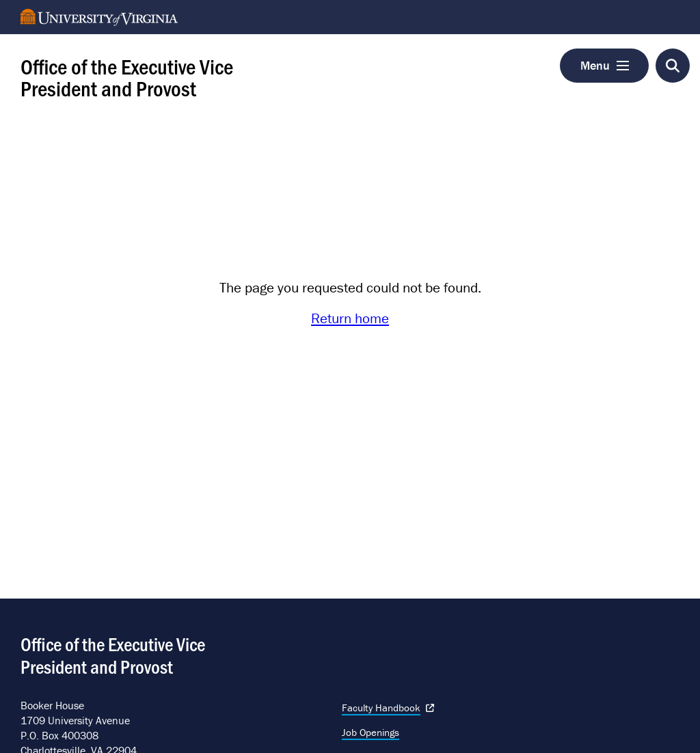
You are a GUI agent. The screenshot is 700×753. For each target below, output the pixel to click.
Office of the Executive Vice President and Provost (127, 77)
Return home (350, 318)
